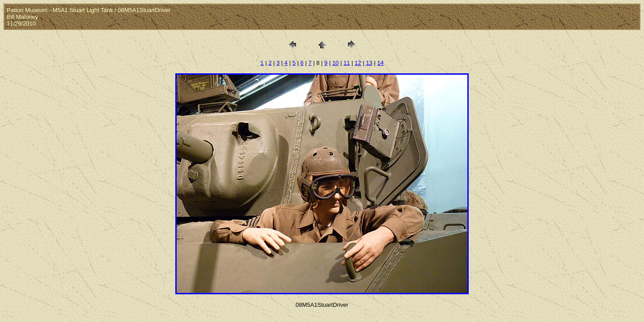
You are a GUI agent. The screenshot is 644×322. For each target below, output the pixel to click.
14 (380, 63)
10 (335, 63)
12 (358, 63)
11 (347, 63)
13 (369, 63)
